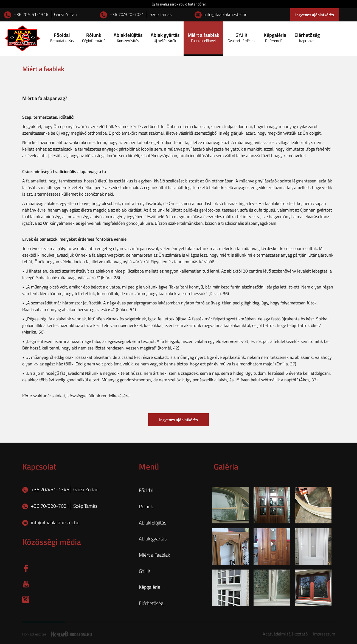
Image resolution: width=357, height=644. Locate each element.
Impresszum (324, 634)
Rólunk (94, 37)
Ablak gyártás (165, 37)
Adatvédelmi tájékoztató (286, 634)
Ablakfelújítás (128, 37)
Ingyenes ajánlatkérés (315, 15)
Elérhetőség (307, 37)
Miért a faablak (203, 37)
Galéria (226, 467)
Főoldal (62, 37)
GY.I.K (241, 37)
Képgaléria (275, 37)
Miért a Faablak (154, 555)
